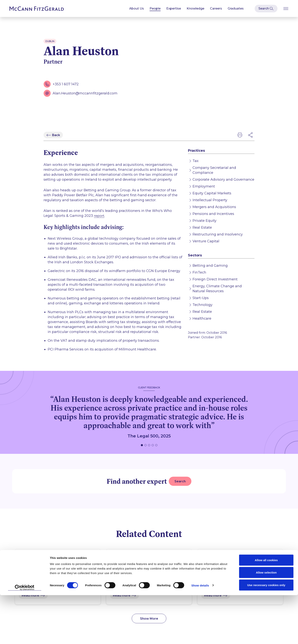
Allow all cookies (266, 609)
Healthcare (202, 318)
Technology (202, 305)
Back (56, 135)
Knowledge (195, 8)
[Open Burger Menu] (286, 8)
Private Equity (204, 221)
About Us (137, 8)
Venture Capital (206, 241)
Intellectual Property (210, 200)
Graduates (236, 8)
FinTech (199, 272)
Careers (216, 8)
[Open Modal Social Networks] (251, 135)
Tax (196, 161)
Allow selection (266, 621)
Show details (200, 634)
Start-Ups (201, 298)
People (155, 8)
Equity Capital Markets (212, 193)
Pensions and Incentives (213, 214)
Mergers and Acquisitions (214, 207)
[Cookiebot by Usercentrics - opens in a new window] (25, 637)
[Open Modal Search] (266, 9)
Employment (204, 186)
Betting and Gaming (210, 266)
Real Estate (202, 227)
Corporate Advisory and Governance (223, 180)
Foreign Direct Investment (215, 279)
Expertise (174, 8)
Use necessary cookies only (266, 634)
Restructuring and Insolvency (218, 234)
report (99, 216)
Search (180, 481)
